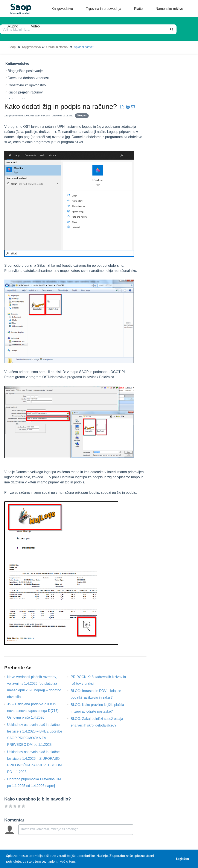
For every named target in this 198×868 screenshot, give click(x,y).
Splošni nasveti (84, 47)
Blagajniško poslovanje (25, 71)
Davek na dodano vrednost (28, 78)
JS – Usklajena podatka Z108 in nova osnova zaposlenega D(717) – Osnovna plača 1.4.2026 (34, 711)
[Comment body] (76, 830)
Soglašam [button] (182, 859)
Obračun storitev (57, 47)
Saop (12, 47)
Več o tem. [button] (68, 861)
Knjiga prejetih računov (25, 92)
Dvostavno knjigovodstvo (27, 85)
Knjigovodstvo (31, 47)
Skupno (82, 116)
